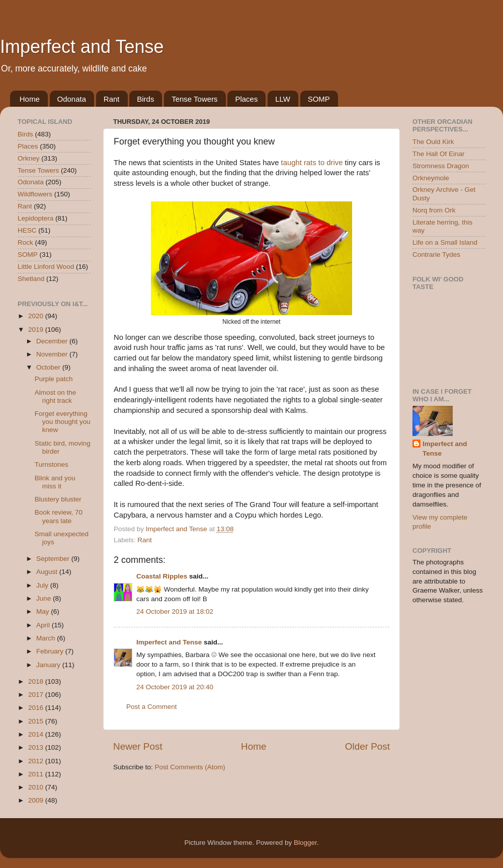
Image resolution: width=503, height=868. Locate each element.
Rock (25, 242)
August (48, 572)
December (53, 341)
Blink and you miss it (55, 482)
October (49, 367)
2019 (37, 330)
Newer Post (138, 746)
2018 (37, 681)
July (43, 585)
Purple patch (54, 379)
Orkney (29, 158)
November (53, 354)
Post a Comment (152, 707)
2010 (37, 787)
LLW (283, 99)
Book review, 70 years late (59, 516)
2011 (37, 774)
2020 (37, 316)
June (45, 598)
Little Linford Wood (46, 267)
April (44, 625)
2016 (37, 708)
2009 (37, 800)
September (54, 559)
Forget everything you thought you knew (63, 422)
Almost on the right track (56, 396)
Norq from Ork (434, 210)
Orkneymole (431, 178)
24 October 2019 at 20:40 (175, 687)
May (44, 611)
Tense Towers (194, 99)
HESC (27, 230)
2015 (37, 721)
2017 (37, 695)
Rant (112, 99)
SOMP (319, 99)
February (51, 651)
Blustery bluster (58, 499)
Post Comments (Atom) (190, 767)
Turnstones (52, 464)
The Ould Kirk (433, 142)
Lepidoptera (35, 218)
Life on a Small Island (445, 242)
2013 (37, 747)
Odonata (72, 99)
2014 (37, 734)
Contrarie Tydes (436, 255)
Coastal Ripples (162, 576)
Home (30, 99)
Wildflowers (35, 194)
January (49, 665)
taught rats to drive (312, 163)
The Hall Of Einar (439, 154)
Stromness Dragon (441, 166)
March (47, 638)
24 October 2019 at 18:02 (175, 611)
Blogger (305, 843)
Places (246, 99)
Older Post (367, 746)
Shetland (31, 279)
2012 (37, 761)
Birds (145, 99)
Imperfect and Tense (82, 47)
